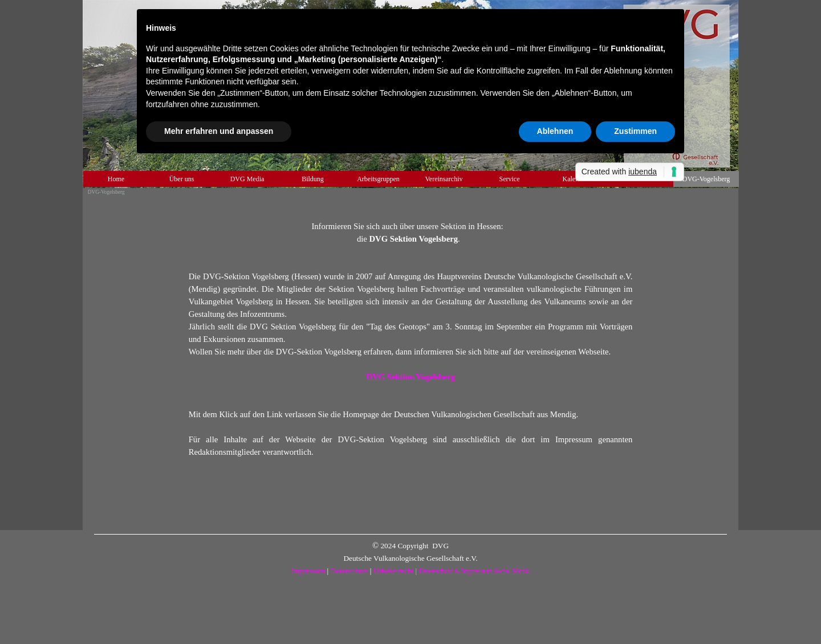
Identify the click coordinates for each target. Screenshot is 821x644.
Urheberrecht (393, 571)
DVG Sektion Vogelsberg (410, 377)
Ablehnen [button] (555, 131)
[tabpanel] (411, 333)
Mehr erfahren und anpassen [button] (219, 131)
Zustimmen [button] (635, 131)
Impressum (308, 571)
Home (116, 179)
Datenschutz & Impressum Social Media (474, 571)
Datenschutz (349, 571)
